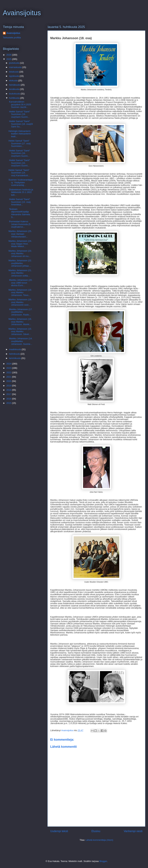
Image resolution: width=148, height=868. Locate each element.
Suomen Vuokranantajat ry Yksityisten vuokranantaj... (20, 182)
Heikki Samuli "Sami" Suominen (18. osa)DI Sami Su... (21, 124)
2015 (9, 403)
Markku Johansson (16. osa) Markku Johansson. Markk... (20, 322)
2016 (9, 399)
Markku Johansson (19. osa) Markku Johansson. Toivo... (20, 292)
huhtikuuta (15, 98)
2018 (9, 390)
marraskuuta (16, 67)
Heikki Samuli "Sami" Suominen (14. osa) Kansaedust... (19, 173)
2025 (9, 59)
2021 (9, 377)
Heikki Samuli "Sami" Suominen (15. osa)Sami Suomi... (19, 163)
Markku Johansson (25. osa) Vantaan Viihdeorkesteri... (20, 234)
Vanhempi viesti (133, 831)
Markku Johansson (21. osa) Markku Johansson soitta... (20, 273)
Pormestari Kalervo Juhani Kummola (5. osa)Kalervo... (20, 224)
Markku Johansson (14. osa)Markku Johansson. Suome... (20, 341)
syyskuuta (14, 76)
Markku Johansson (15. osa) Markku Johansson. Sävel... (20, 331)
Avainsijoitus (22, 13)
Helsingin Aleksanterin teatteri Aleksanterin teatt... (20, 134)
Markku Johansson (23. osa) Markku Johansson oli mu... (20, 253)
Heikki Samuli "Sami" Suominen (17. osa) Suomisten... (20, 143)
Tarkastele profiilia (12, 38)
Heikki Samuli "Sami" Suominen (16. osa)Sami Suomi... (19, 153)
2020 (9, 381)
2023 (9, 368)
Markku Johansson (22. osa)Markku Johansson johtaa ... (20, 263)
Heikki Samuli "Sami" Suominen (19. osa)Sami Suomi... (19, 114)
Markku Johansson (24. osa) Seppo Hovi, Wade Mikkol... (20, 244)
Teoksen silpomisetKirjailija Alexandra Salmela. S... (19, 213)
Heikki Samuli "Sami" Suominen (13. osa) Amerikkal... (19, 202)
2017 (9, 394)
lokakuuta (14, 72)
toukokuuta (15, 94)
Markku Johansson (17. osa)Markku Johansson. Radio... (20, 312)
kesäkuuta (15, 89)
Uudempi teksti (59, 831)
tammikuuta (15, 358)
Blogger (103, 861)
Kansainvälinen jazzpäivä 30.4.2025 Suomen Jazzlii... (20, 104)
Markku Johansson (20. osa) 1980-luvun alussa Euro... (20, 283)
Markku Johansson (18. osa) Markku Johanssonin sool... (20, 302)
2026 (9, 55)
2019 (9, 386)
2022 (9, 372)
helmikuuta (15, 354)
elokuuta (14, 81)
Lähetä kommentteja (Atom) (99, 840)
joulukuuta (15, 63)
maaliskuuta (15, 349)
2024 (9, 364)
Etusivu (96, 831)
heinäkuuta (15, 85)
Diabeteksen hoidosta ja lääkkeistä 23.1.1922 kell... (21, 192)
